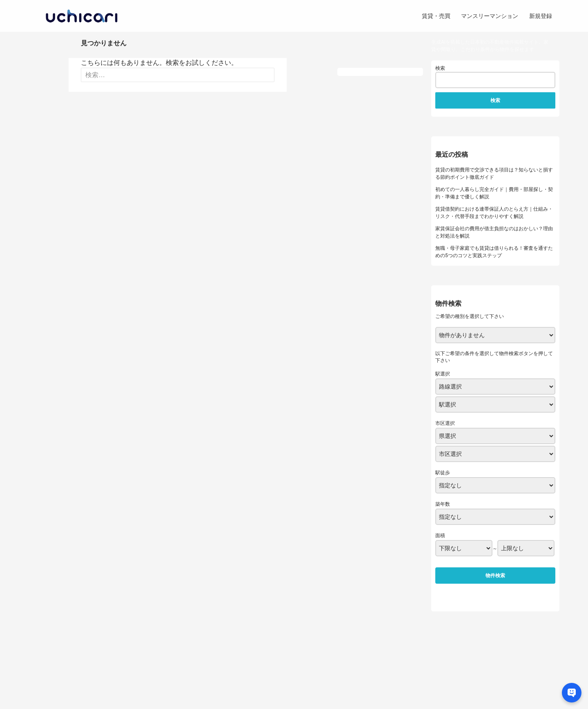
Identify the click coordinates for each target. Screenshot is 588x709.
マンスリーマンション (490, 16)
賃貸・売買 (436, 16)
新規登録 (541, 16)
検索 (440, 68)
